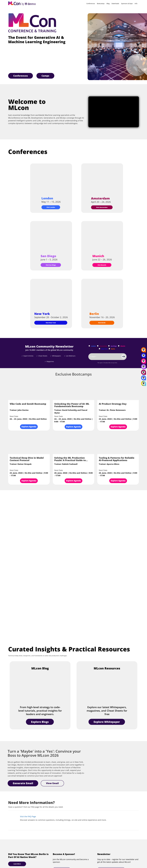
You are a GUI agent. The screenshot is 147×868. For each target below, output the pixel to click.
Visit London (51, 207)
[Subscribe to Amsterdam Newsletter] (98, 346)
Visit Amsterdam (102, 207)
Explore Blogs (40, 722)
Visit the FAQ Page (28, 816)
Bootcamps (101, 4)
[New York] (144, 356)
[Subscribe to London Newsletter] (89, 346)
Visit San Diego (51, 265)
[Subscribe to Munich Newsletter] (119, 346)
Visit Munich (102, 265)
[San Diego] (144, 367)
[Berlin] (144, 350)
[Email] (107, 357)
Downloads (115, 4)
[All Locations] (144, 383)
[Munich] (144, 362)
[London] (144, 379)
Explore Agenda (29, 427)
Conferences (91, 4)
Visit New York (51, 323)
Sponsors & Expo (127, 4)
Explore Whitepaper (107, 722)
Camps (45, 76)
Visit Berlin (102, 323)
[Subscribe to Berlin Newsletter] (109, 349)
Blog (108, 4)
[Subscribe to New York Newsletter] (99, 349)
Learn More (17, 864)
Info (136, 4)
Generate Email (23, 783)
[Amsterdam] (144, 373)
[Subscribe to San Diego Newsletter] (109, 346)
